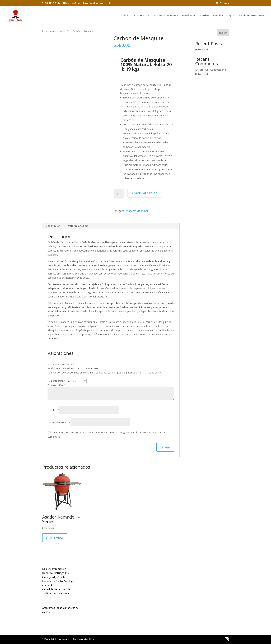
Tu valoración (56, 385)
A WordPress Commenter (209, 70)
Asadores (140, 16)
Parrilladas (189, 16)
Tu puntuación (57, 381)
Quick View (55, 538)
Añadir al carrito (144, 193)
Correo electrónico (59, 422)
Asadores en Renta (166, 16)
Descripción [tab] (53, 226)
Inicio (126, 16)
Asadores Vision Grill (60, 31)
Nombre (53, 410)
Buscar (223, 33)
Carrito (204, 16)
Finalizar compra (224, 16)
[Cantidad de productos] (119, 194)
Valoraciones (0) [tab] (78, 226)
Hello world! (202, 49)
